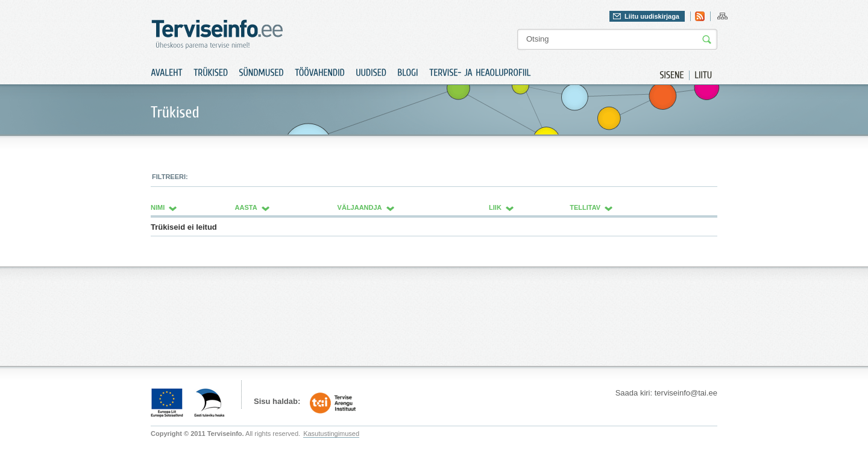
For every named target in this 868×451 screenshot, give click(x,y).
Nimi (158, 207)
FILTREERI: (170, 177)
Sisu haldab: (277, 401)
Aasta (246, 207)
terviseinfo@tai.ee (686, 393)
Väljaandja (360, 207)
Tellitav (585, 207)
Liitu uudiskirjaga (652, 16)
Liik (495, 207)
